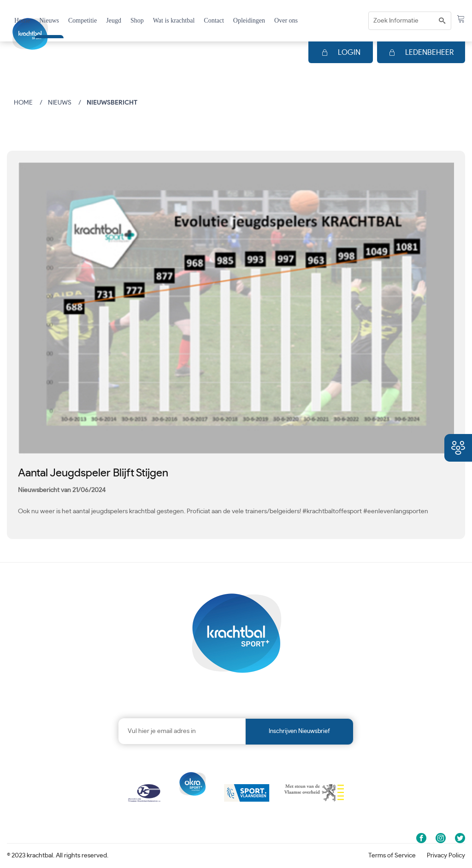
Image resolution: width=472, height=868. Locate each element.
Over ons (286, 21)
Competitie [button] (83, 21)
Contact (214, 21)
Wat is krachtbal (174, 21)
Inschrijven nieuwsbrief (299, 731)
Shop (137, 21)
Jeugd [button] (114, 21)
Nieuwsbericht (112, 103)
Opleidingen (249, 21)
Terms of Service (392, 856)
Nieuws (49, 21)
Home (22, 21)
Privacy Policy (446, 856)
